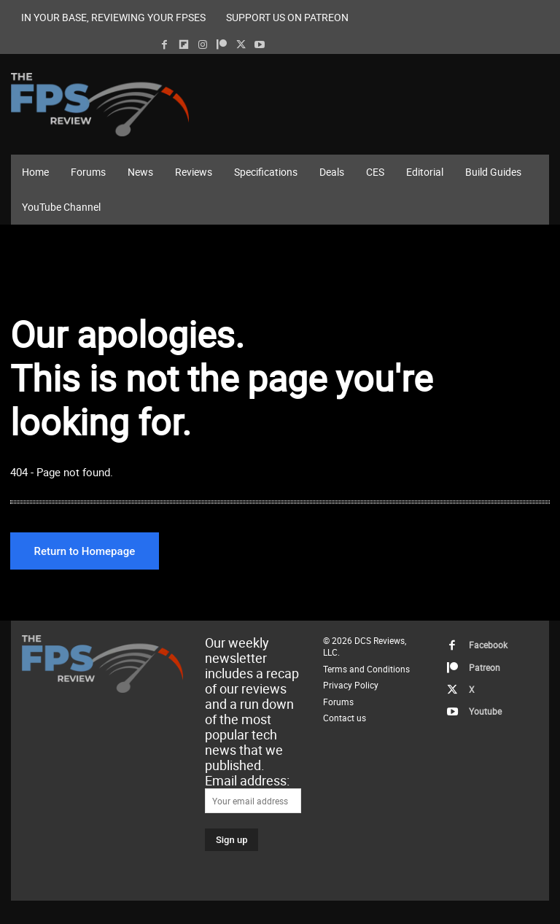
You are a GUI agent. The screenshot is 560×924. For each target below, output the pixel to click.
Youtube (479, 702)
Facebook (482, 645)
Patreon (479, 664)
